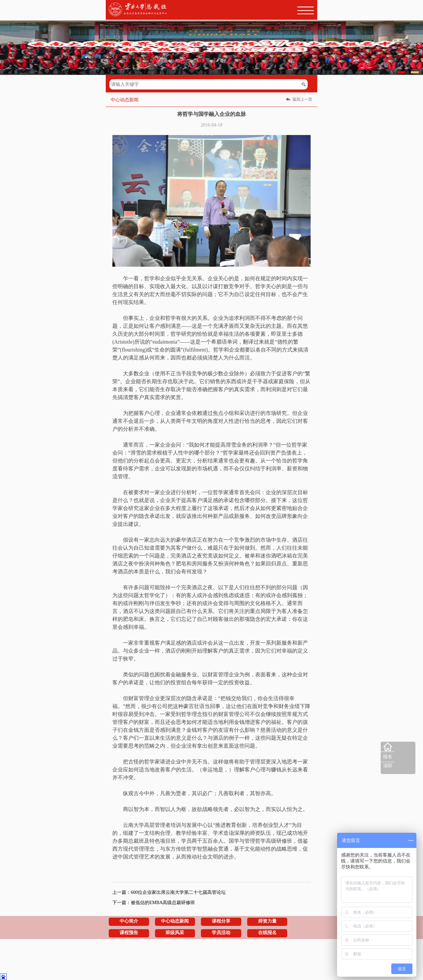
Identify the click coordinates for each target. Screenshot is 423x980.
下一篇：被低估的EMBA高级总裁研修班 (154, 903)
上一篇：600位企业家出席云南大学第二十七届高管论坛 (169, 892)
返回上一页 (302, 99)
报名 (388, 757)
